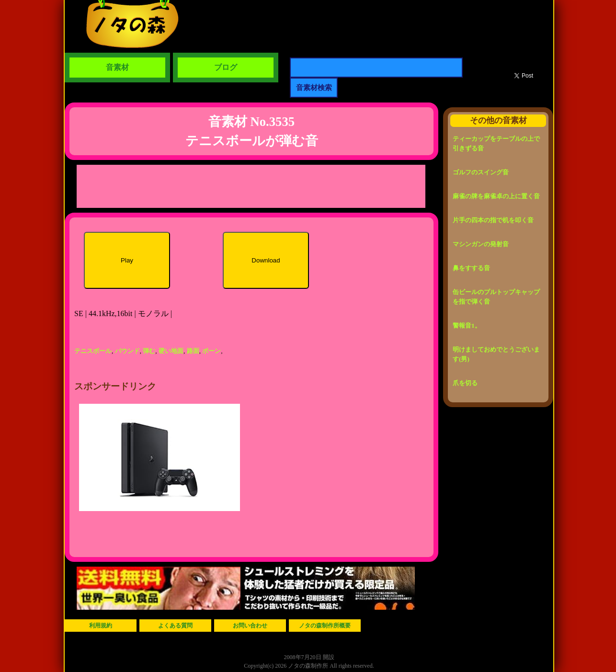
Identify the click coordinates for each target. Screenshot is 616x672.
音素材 (117, 67)
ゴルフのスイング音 (481, 172)
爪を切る (465, 383)
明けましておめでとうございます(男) (496, 354)
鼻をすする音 (471, 268)
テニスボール (93, 351)
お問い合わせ (250, 626)
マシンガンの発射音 (481, 244)
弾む (149, 351)
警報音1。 (467, 325)
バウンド (127, 351)
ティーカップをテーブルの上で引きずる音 (496, 143)
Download (266, 260)
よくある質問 (175, 626)
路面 (193, 351)
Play (127, 260)
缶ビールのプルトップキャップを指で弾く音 (496, 297)
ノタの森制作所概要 (325, 626)
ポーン (211, 351)
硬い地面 (171, 351)
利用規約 (101, 626)
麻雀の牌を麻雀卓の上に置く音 (496, 196)
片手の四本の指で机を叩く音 (493, 220)
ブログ (226, 67)
